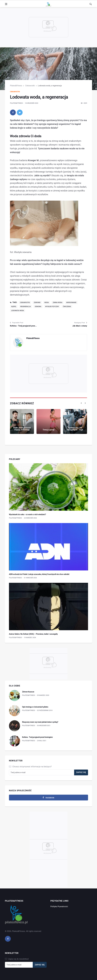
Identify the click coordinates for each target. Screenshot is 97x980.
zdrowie (37, 302)
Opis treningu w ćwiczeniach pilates (35, 707)
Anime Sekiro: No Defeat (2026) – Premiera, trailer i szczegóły (33, 634)
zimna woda (58, 302)
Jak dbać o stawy (80, 326)
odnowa (38, 307)
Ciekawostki (30, 86)
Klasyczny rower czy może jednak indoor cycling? (40, 722)
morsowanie (71, 302)
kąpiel (14, 307)
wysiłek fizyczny (52, 307)
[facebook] (13, 112)
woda (47, 302)
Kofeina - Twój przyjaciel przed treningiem (37, 737)
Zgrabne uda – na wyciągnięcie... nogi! (75, 429)
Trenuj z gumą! (49, 430)
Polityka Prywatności (59, 906)
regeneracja (26, 307)
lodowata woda (18, 311)
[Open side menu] (6, 4)
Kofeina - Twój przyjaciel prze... (23, 326)
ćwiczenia (67, 307)
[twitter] (20, 112)
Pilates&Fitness (16, 86)
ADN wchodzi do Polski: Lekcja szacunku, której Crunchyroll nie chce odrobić (39, 574)
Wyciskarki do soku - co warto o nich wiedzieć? (27, 514)
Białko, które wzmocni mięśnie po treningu (22, 429)
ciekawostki (25, 302)
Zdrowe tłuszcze (28, 692)
